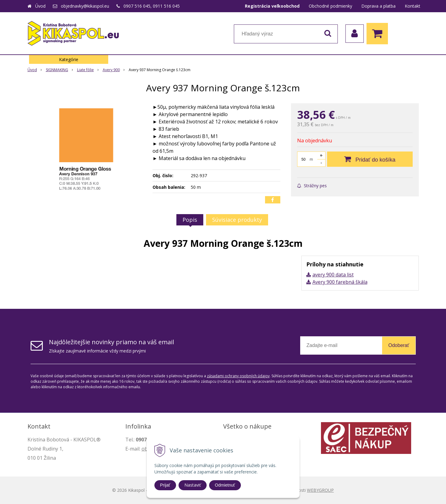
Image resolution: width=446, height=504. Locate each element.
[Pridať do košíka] (370, 159)
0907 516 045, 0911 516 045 (152, 6)
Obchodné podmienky (330, 6)
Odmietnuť (225, 485)
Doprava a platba (378, 6)
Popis (190, 220)
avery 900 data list (333, 275)
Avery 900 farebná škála (340, 282)
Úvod (40, 6)
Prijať (165, 485)
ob (145, 449)
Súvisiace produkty (237, 220)
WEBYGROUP (320, 490)
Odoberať (399, 345)
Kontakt (413, 6)
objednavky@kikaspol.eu (85, 6)
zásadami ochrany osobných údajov (238, 376)
